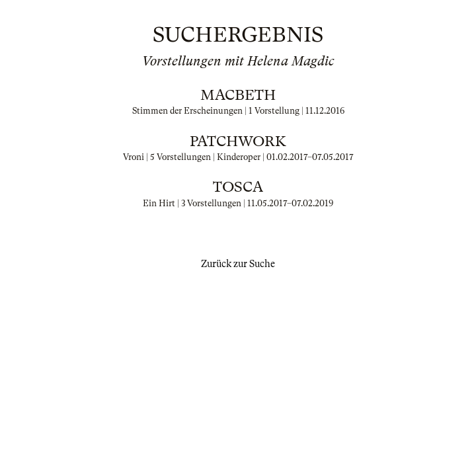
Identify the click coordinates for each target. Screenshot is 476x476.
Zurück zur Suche (238, 264)
